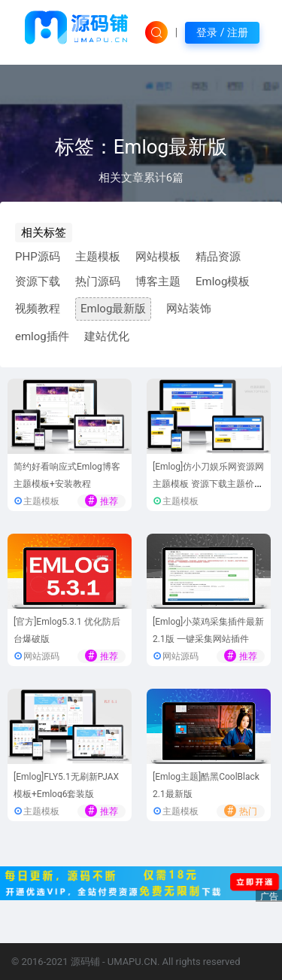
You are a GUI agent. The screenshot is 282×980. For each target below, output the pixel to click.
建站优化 (107, 336)
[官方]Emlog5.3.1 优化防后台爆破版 (67, 630)
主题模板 (98, 257)
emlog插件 (42, 336)
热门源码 (98, 282)
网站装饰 (189, 309)
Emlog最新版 (113, 309)
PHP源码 (38, 257)
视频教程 (38, 309)
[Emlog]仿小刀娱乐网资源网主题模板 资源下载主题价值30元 (208, 484)
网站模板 (158, 257)
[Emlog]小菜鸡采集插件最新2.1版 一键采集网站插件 (208, 630)
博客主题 (158, 282)
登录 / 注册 (222, 32)
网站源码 (41, 656)
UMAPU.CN (132, 962)
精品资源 (218, 257)
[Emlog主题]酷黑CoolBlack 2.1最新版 (206, 785)
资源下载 (38, 282)
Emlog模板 (223, 282)
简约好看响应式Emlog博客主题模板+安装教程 (67, 475)
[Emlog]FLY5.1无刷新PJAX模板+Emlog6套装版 (66, 785)
